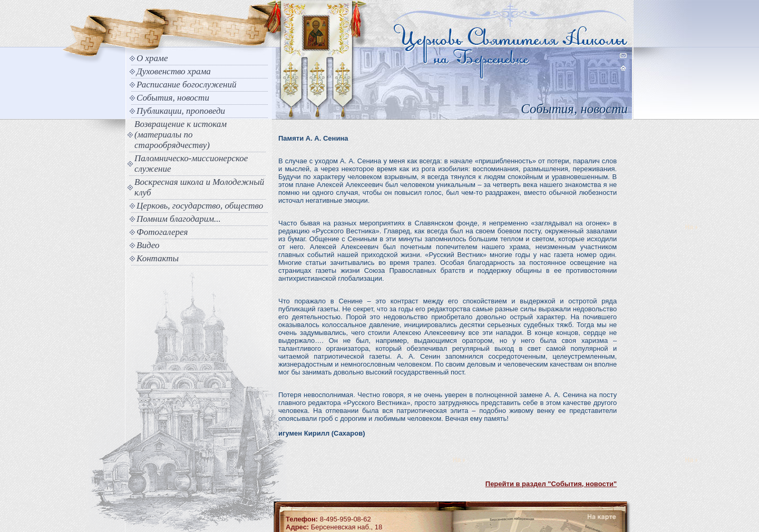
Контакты (158, 258)
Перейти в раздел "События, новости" (551, 484)
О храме (152, 58)
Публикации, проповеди (181, 111)
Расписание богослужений (187, 85)
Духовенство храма (174, 71)
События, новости (173, 98)
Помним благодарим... (179, 219)
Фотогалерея (162, 232)
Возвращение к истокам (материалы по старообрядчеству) (181, 135)
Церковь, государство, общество (200, 206)
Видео (148, 245)
